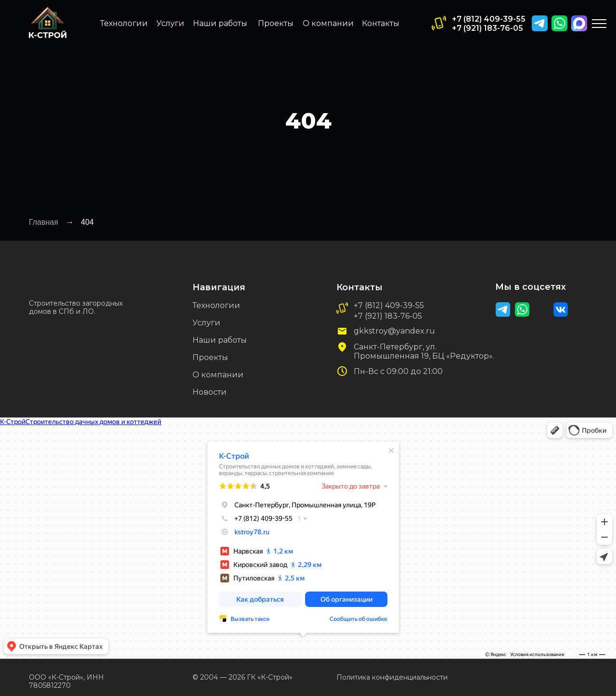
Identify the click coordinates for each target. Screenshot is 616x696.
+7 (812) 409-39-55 (489, 19)
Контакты (381, 23)
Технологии (124, 23)
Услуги (170, 23)
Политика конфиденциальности (392, 677)
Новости (210, 392)
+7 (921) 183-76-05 (488, 28)
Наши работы (220, 23)
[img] (579, 23)
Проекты (276, 23)
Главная (44, 222)
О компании (328, 23)
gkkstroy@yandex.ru (394, 331)
